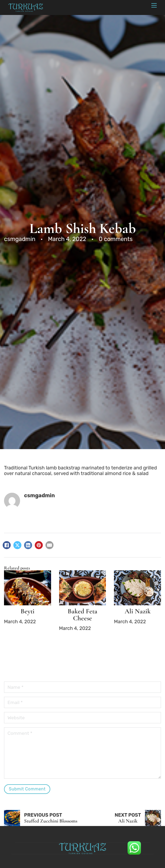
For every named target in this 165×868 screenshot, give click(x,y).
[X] (17, 545)
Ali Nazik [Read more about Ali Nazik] (138, 611)
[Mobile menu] (154, 5)
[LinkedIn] (28, 545)
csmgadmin (39, 495)
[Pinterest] (39, 545)
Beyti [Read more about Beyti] (28, 611)
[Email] (49, 545)
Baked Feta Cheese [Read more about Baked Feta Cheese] (82, 615)
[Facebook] (7, 545)
